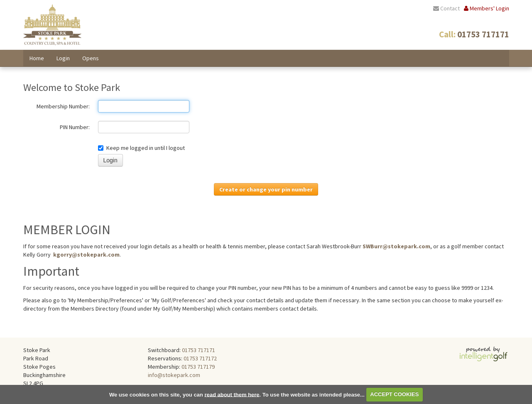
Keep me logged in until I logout (141, 148)
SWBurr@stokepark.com (396, 246)
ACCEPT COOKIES (394, 394)
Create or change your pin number (266, 189)
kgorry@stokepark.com (86, 255)
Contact (446, 8)
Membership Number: (63, 106)
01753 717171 (199, 350)
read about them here (232, 394)
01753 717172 (200, 358)
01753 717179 (198, 367)
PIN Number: (75, 127)
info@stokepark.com (174, 375)
